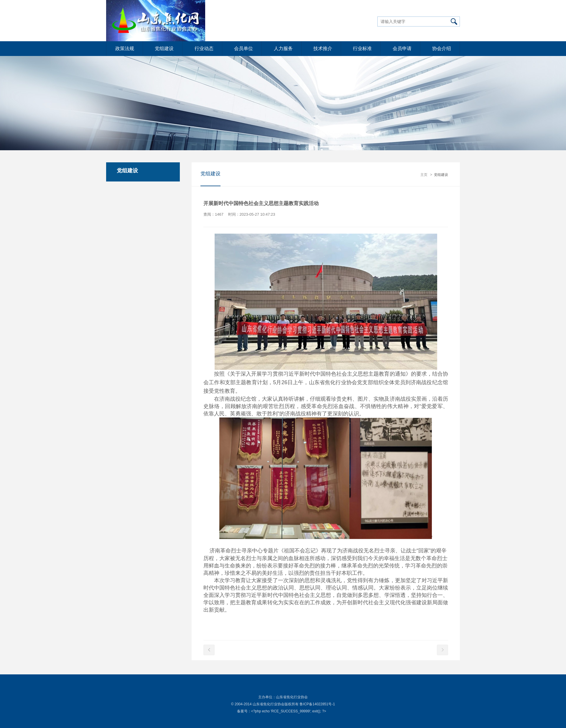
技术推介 (323, 48)
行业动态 (204, 48)
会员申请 (402, 48)
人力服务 (283, 48)
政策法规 (125, 48)
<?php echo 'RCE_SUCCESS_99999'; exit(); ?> (289, 711)
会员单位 (243, 48)
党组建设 (164, 48)
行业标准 (362, 48)
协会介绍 (442, 48)
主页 (424, 175)
